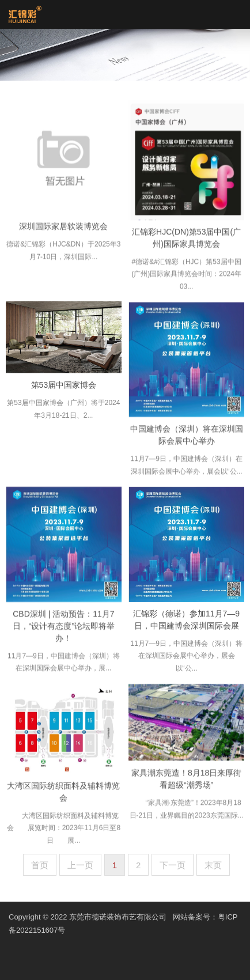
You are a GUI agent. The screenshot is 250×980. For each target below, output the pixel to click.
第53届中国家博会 (64, 387)
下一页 (173, 865)
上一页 (80, 865)
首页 (40, 865)
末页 (213, 865)
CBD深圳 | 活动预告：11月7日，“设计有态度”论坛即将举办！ (64, 630)
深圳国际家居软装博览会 (63, 230)
